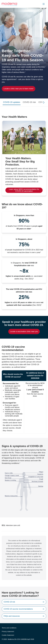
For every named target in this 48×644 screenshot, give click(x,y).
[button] (44, 4)
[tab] (12, 102)
